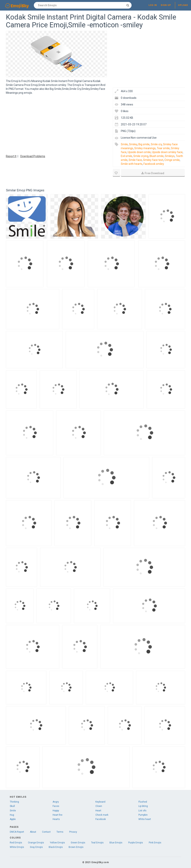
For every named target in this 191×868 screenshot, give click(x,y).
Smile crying (141, 156)
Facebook (101, 819)
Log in (153, 5)
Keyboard (100, 802)
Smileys (170, 156)
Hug (12, 815)
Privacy (73, 832)
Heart (98, 811)
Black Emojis (56, 847)
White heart (145, 819)
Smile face (135, 160)
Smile (124, 144)
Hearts (56, 819)
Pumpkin (143, 815)
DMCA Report (17, 832)
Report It (11, 156)
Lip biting (143, 806)
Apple (13, 819)
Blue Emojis (116, 843)
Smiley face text (153, 160)
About (33, 832)
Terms (60, 832)
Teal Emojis (97, 843)
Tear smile (163, 148)
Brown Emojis (76, 847)
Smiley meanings (145, 148)
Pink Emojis (155, 843)
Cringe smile (172, 160)
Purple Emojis (136, 843)
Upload (183, 5)
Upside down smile (139, 152)
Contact (46, 832)
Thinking (14, 802)
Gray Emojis (36, 847)
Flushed (143, 802)
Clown (99, 806)
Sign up (166, 5)
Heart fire (57, 815)
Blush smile (157, 156)
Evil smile (126, 156)
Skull (12, 806)
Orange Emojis (36, 843)
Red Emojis (16, 843)
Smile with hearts (132, 164)
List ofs (142, 811)
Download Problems (33, 156)
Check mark (102, 815)
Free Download (153, 173)
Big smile (144, 144)
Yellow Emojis (57, 843)
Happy (56, 811)
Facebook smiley (154, 164)
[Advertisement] (56, 124)
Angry (56, 802)
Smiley (133, 144)
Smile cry (156, 144)
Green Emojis (78, 843)
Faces (56, 806)
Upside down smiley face (167, 152)
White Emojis (17, 847)
